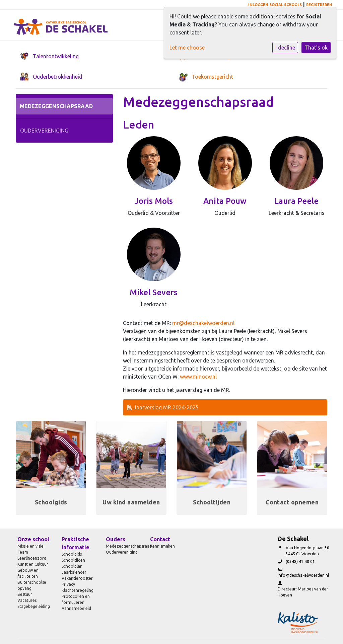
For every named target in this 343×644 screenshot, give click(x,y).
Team (23, 552)
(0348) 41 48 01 (300, 561)
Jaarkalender (74, 572)
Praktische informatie (76, 543)
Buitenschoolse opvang (32, 585)
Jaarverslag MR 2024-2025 (163, 407)
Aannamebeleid (76, 608)
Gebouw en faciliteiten (28, 573)
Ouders (116, 539)
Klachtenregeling (78, 590)
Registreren (319, 5)
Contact (160, 539)
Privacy (68, 584)
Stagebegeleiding (34, 606)
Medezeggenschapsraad (56, 106)
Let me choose (187, 48)
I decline (285, 48)
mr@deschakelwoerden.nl (203, 323)
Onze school (33, 539)
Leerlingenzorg (32, 558)
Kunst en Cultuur (33, 564)
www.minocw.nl (198, 377)
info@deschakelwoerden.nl (303, 575)
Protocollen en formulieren (76, 599)
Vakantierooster (77, 578)
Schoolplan (72, 566)
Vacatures (27, 600)
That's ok (316, 48)
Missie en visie (30, 546)
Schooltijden (73, 560)
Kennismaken (162, 546)
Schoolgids (72, 554)
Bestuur (25, 594)
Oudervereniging (44, 131)
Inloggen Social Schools (275, 5)
